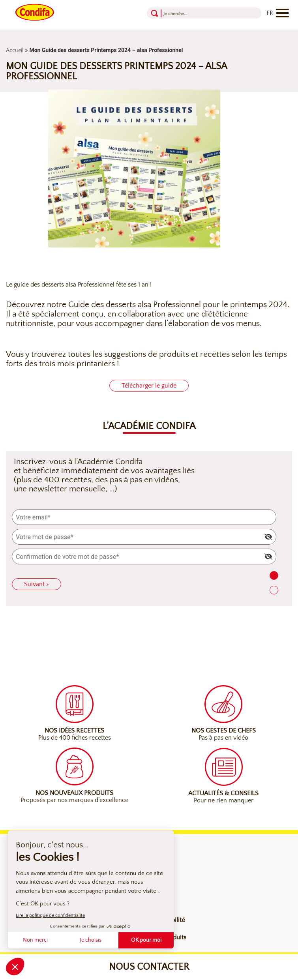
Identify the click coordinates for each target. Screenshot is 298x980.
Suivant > (37, 584)
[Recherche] (194, 13)
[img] (268, 537)
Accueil (15, 51)
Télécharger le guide (149, 386)
